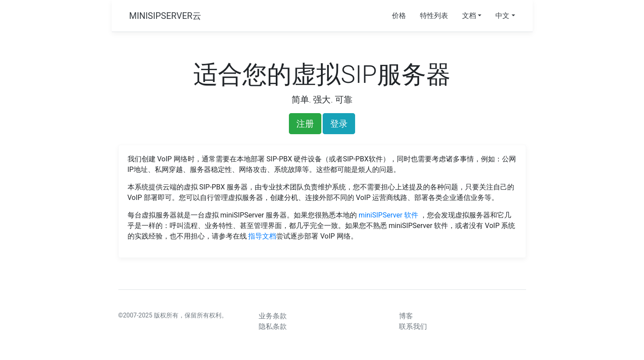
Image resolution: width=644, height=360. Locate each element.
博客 (406, 316)
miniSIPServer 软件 (389, 215)
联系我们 (413, 326)
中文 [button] (502, 16)
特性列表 (434, 16)
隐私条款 (273, 326)
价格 (399, 16)
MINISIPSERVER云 (165, 16)
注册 (305, 124)
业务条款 (273, 316)
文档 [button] (469, 16)
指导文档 (262, 236)
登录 (339, 124)
